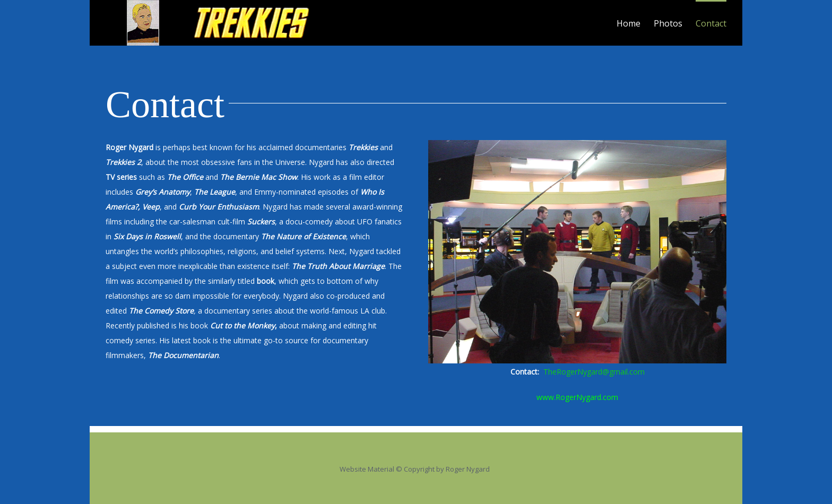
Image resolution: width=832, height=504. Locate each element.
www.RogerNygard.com (577, 397)
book (265, 281)
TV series (121, 177)
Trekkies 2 (123, 162)
